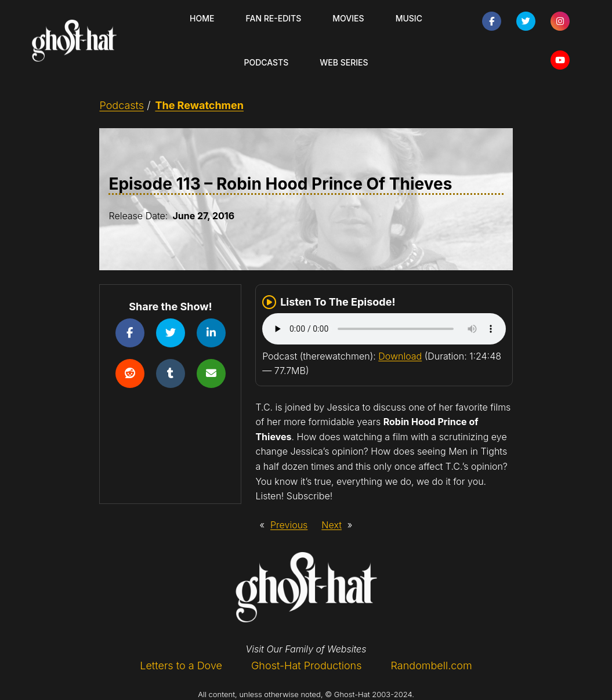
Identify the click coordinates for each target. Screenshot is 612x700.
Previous (289, 525)
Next (332, 525)
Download (400, 356)
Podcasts (122, 105)
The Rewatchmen (199, 105)
